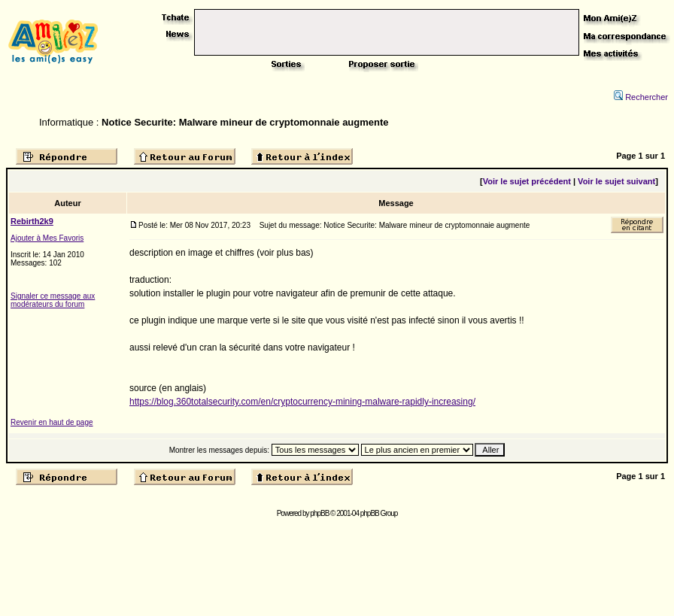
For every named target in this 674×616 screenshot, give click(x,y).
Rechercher (641, 97)
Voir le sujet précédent (527, 181)
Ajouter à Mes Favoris (47, 238)
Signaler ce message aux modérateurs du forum (53, 300)
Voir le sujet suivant (616, 181)
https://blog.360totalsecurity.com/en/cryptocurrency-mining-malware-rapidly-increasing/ (302, 402)
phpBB (319, 513)
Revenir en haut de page (52, 422)
